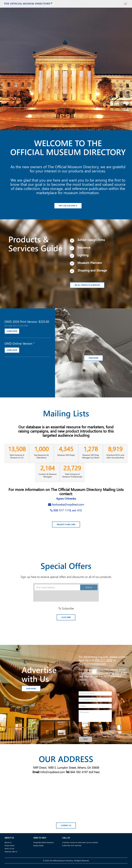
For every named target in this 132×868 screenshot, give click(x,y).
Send (85, 739)
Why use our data (68, 206)
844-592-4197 (118, 673)
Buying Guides (39, 845)
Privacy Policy (9, 845)
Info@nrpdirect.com (91, 673)
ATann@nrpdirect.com (92, 664)
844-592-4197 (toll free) (72, 845)
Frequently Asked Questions (44, 842)
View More (93, 358)
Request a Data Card (66, 525)
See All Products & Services (87, 285)
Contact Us (66, 826)
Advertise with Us (11, 852)
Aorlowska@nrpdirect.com (68, 505)
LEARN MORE (12, 331)
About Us (8, 842)
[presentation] (54, 596)
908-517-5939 (103, 660)
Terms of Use (9, 848)
